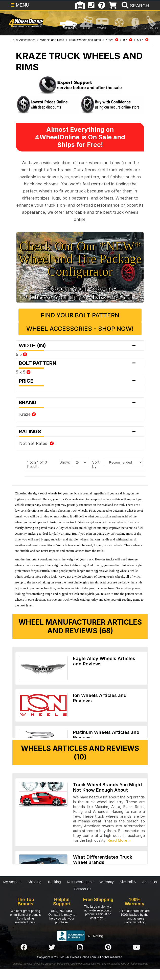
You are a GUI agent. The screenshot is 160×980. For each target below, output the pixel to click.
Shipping (35, 882)
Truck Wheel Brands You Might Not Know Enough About (108, 787)
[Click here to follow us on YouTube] (136, 947)
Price (80, 381)
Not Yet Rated (37, 443)
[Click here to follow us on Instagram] (80, 947)
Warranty (106, 882)
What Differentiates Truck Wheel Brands (103, 860)
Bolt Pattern (80, 363)
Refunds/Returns (80, 882)
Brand (80, 402)
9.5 (21, 354)
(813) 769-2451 (62, 911)
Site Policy (128, 882)
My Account (12, 882)
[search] (135, 6)
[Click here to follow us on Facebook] (24, 947)
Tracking (54, 882)
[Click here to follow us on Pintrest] (108, 947)
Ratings (80, 431)
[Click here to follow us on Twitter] (52, 947)
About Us (150, 882)
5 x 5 (23, 372)
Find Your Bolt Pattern (80, 315)
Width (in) (80, 345)
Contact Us (83, 889)
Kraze (28, 414)
